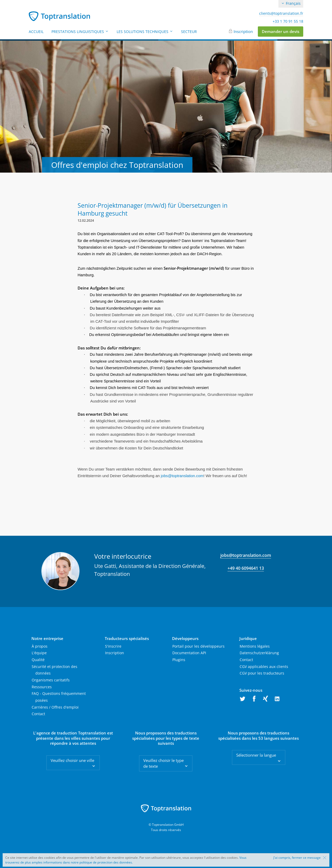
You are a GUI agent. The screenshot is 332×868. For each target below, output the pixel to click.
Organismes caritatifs (51, 680)
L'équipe (39, 653)
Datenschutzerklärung (259, 653)
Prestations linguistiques (80, 32)
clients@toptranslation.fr (281, 13)
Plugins (179, 660)
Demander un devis (281, 31)
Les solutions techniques (145, 32)
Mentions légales (255, 646)
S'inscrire (113, 646)
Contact (38, 714)
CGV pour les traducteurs (262, 673)
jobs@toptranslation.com (246, 555)
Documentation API (189, 653)
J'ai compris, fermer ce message (297, 858)
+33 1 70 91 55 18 (288, 21)
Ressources (42, 687)
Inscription (243, 31)
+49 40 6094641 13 (246, 568)
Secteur (189, 32)
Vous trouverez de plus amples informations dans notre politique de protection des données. (126, 860)
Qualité (38, 660)
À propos (40, 646)
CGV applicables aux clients (264, 667)
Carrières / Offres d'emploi (55, 707)
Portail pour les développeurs (198, 646)
